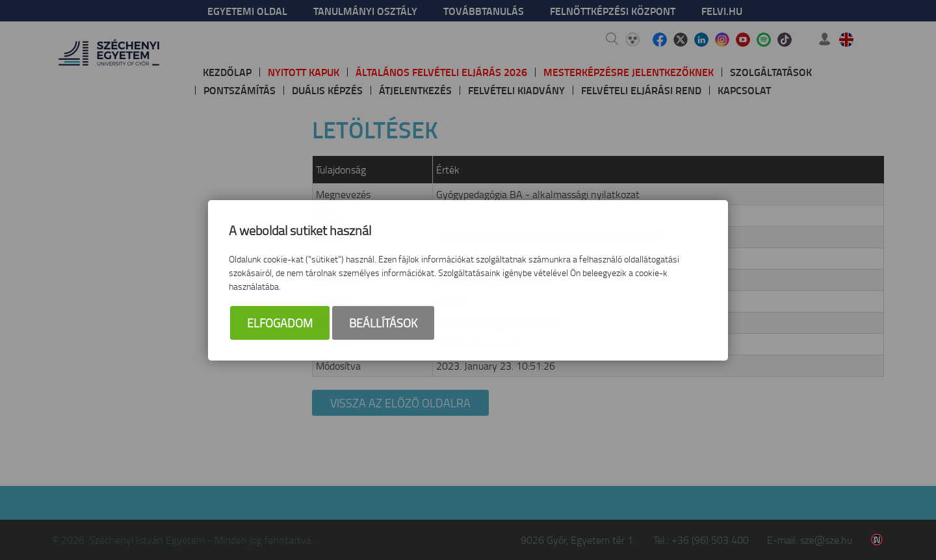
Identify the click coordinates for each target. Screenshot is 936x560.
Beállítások (383, 323)
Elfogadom (280, 323)
